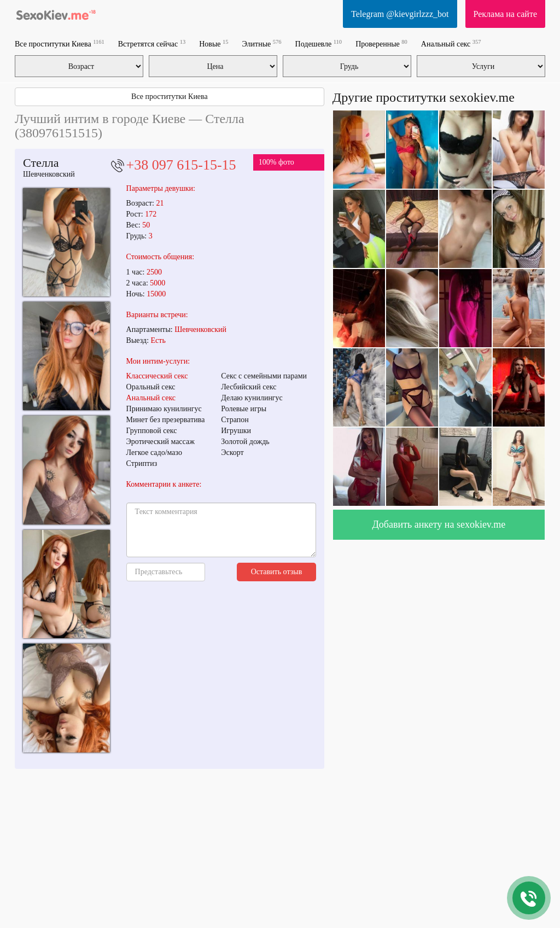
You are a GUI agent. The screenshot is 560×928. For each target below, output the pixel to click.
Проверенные (381, 43)
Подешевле (319, 43)
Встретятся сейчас (152, 43)
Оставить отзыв (277, 572)
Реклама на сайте (505, 14)
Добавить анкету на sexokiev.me (439, 524)
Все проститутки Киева (60, 43)
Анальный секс (451, 43)
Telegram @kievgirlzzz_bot (400, 14)
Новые (214, 43)
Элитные (262, 43)
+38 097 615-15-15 (181, 165)
